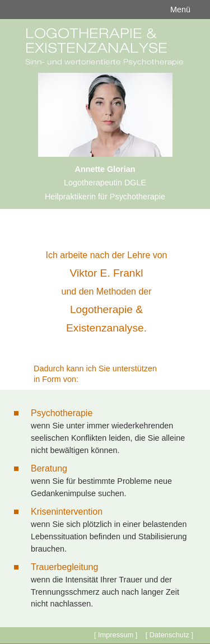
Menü (180, 10)
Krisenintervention (67, 512)
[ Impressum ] (116, 635)
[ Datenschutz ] (169, 635)
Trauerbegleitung (64, 567)
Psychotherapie (62, 413)
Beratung (49, 468)
